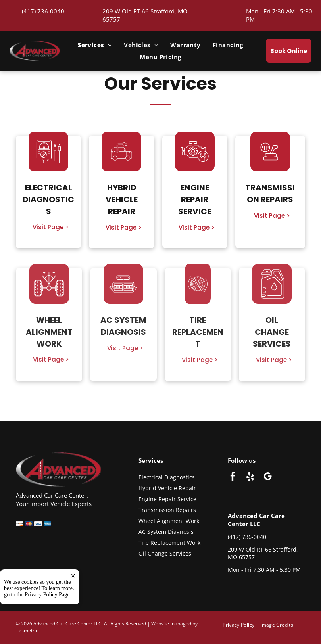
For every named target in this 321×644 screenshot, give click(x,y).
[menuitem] (95, 45)
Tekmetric (27, 630)
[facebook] (233, 477)
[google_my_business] (268, 477)
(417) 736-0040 (43, 11)
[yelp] (250, 477)
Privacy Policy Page (47, 595)
